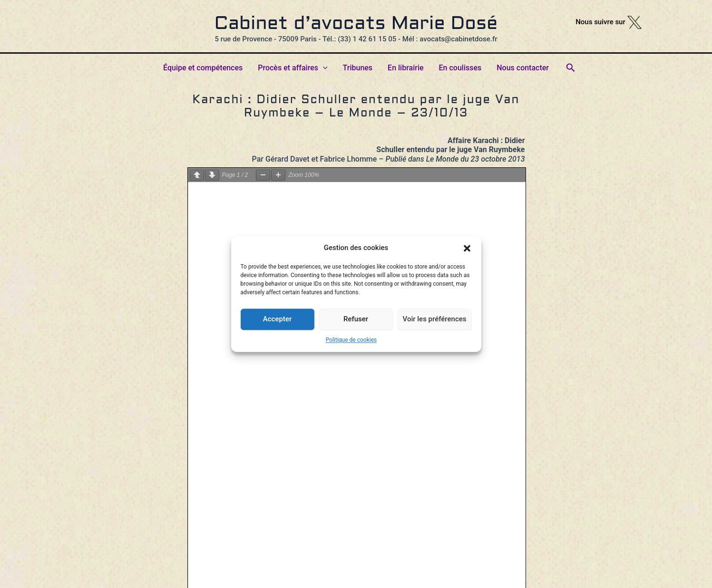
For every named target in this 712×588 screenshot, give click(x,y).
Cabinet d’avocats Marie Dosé (356, 24)
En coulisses (460, 68)
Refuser (356, 319)
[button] (467, 248)
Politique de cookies (351, 340)
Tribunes (358, 68)
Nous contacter (523, 68)
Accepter (277, 319)
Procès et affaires (293, 68)
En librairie (405, 68)
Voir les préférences (435, 319)
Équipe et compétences (203, 68)
